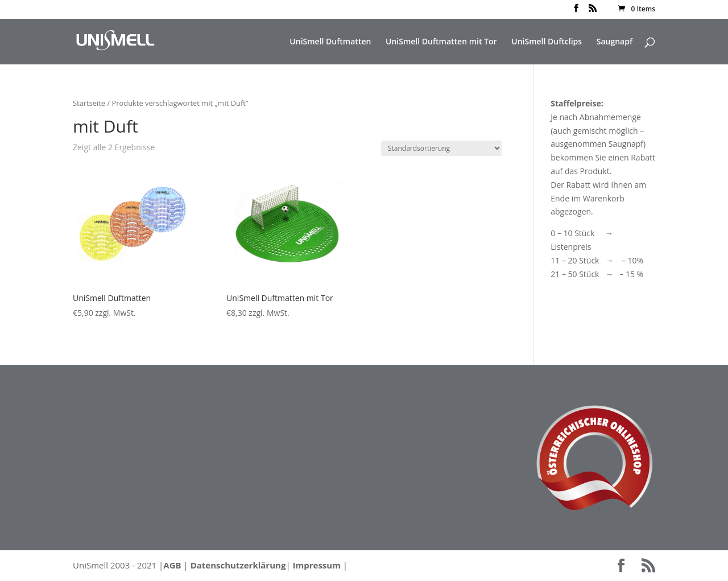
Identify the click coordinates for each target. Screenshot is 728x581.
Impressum (317, 565)
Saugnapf (615, 42)
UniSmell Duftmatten (330, 42)
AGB (172, 565)
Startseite (89, 103)
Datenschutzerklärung (238, 565)
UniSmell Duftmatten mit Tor (441, 42)
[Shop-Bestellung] (441, 148)
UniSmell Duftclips (547, 42)
